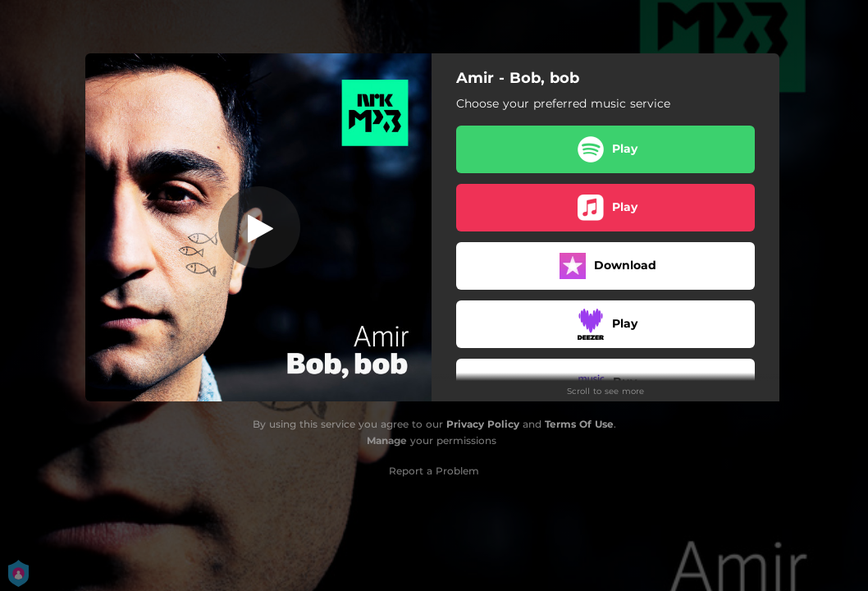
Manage (387, 440)
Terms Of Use (579, 424)
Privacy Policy (483, 424)
